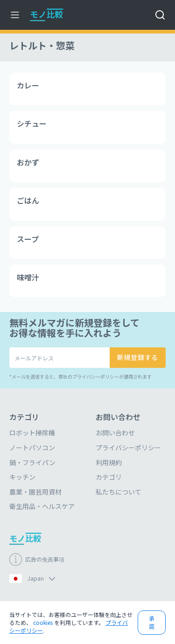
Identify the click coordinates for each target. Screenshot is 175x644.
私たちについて (119, 492)
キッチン (22, 477)
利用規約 (109, 462)
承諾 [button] (152, 622)
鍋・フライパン (32, 462)
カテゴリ (109, 477)
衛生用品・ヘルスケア (42, 506)
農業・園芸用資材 (35, 492)
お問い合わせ (115, 433)
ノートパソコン (32, 447)
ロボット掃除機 (32, 433)
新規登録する (138, 357)
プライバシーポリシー (128, 447)
